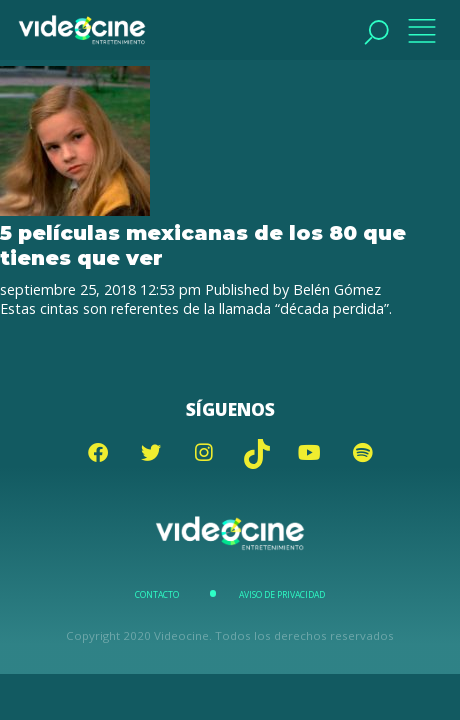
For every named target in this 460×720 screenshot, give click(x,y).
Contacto (157, 595)
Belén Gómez (337, 289)
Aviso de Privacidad (282, 595)
